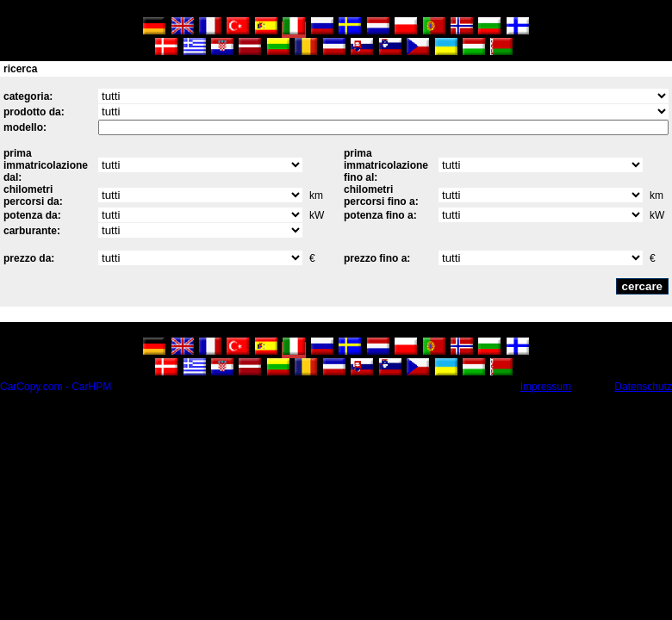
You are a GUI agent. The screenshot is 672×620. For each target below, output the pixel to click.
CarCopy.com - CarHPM (56, 387)
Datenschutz (643, 387)
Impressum (546, 387)
